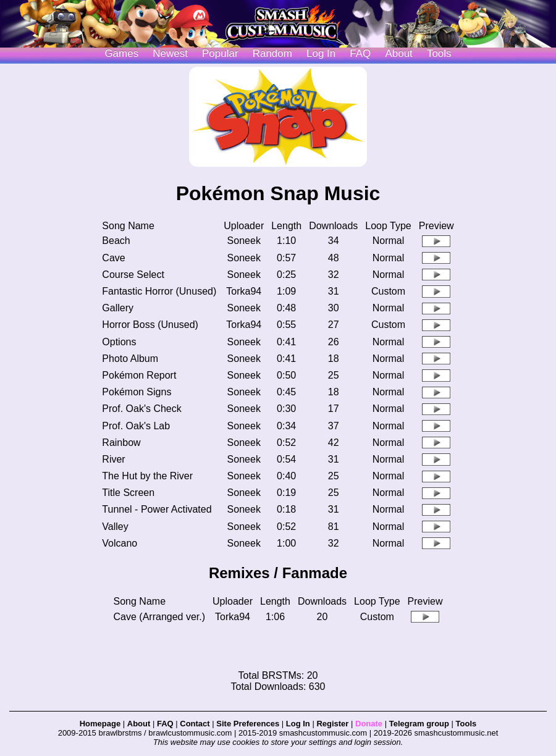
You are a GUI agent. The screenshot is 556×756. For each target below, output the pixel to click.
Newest (170, 53)
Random (272, 53)
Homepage (100, 724)
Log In (298, 724)
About (398, 53)
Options (119, 342)
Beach (116, 241)
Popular (220, 53)
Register (332, 724)
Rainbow (121, 443)
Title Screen (128, 493)
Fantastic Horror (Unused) (159, 291)
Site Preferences (248, 724)
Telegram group (419, 724)
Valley (115, 527)
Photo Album (130, 359)
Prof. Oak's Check (141, 409)
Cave (113, 258)
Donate (369, 724)
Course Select (133, 275)
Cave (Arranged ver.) (160, 617)
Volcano (120, 543)
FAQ (360, 53)
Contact (195, 724)
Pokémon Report (139, 375)
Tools (439, 53)
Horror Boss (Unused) (150, 325)
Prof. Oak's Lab (136, 426)
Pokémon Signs (137, 392)
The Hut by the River (147, 476)
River (113, 459)
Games (121, 53)
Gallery (118, 308)
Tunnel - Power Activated (157, 509)
